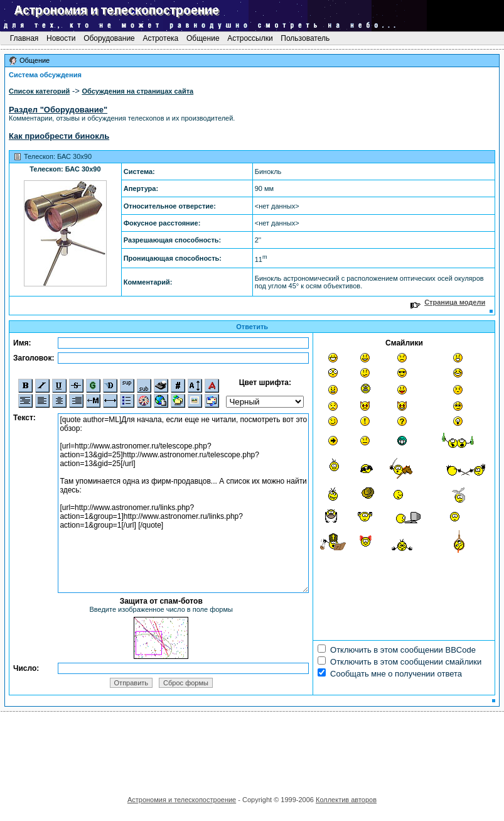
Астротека (160, 38)
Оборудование (109, 38)
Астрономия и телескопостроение (182, 800)
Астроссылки (250, 38)
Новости (61, 38)
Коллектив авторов (346, 800)
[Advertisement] (252, 749)
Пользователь (305, 38)
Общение (203, 38)
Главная (24, 38)
